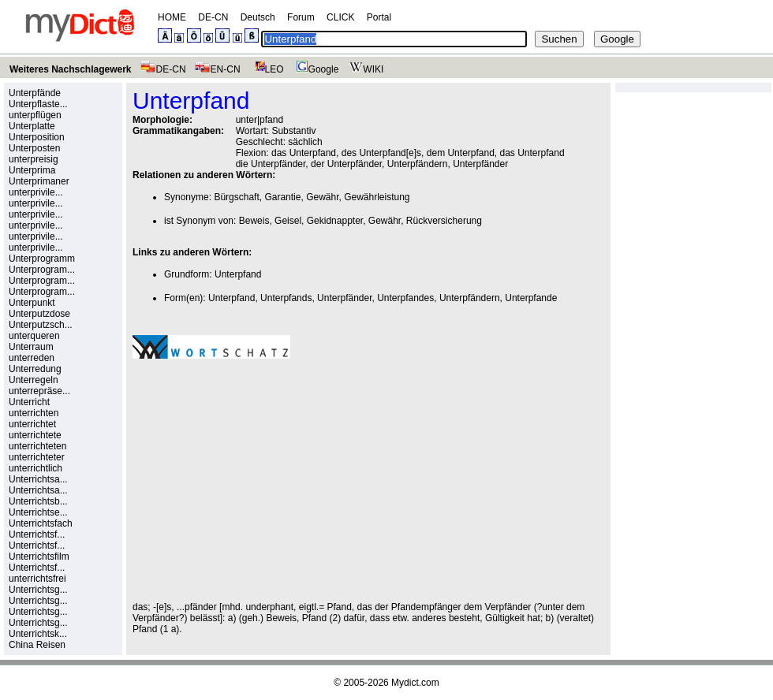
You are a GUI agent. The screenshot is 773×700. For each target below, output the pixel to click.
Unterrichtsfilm (39, 557)
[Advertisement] (265, 480)
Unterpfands (286, 298)
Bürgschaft (236, 197)
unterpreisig (34, 159)
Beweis (254, 221)
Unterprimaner (39, 181)
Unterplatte (32, 126)
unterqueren (34, 336)
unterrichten (34, 413)
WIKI (365, 69)
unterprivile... (36, 192)
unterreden (32, 358)
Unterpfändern (470, 298)
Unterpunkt (32, 303)
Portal (379, 17)
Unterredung (35, 369)
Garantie (282, 197)
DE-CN (213, 17)
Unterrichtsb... (38, 501)
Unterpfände (35, 93)
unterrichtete (35, 435)
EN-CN (217, 69)
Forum (301, 17)
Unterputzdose (39, 314)
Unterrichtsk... (38, 634)
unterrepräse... (39, 391)
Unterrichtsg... (38, 590)
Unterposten (34, 148)
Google (316, 69)
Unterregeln (34, 380)
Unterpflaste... (38, 104)
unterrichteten (37, 446)
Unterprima (32, 170)
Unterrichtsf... (37, 534)
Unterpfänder (344, 298)
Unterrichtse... (38, 512)
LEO (266, 69)
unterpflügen (35, 115)
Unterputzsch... (41, 325)
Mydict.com (415, 683)
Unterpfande (531, 298)
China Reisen (37, 645)
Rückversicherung (444, 221)
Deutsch (258, 17)
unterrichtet (32, 424)
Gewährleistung (377, 197)
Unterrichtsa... (38, 479)
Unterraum (31, 347)
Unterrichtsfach (41, 523)
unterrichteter (37, 457)
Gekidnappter (335, 221)
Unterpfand (238, 274)
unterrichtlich (35, 468)
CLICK (340, 17)
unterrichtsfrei (37, 579)
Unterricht (29, 402)
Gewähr (322, 197)
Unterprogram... (42, 270)
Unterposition (37, 137)
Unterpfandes (405, 298)
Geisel (288, 221)
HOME (172, 17)
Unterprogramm (42, 259)
